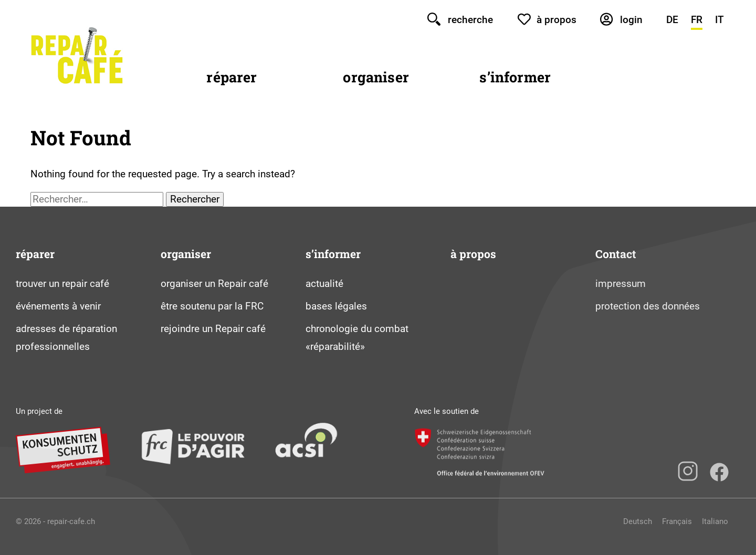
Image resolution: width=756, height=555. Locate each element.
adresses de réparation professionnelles (66, 338)
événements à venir (58, 306)
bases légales (336, 306)
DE (672, 20)
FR (697, 20)
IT (720, 20)
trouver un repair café (62, 284)
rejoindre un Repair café (213, 329)
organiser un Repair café (214, 284)
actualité (324, 284)
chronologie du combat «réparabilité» (357, 338)
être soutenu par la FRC (212, 306)
